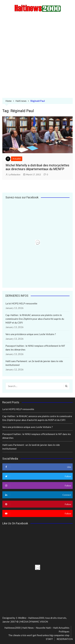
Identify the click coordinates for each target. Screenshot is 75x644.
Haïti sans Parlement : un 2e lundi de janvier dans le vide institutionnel (34, 363)
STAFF (49, 639)
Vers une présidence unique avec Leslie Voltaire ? (31, 334)
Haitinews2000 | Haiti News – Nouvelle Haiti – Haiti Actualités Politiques (37, 630)
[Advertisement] (37, 56)
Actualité (17, 159)
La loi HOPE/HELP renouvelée (21, 303)
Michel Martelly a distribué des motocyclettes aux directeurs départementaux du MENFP (37, 167)
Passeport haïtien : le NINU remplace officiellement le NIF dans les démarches (35, 348)
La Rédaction (14, 175)
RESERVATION (65, 639)
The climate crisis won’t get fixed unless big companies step (39, 635)
